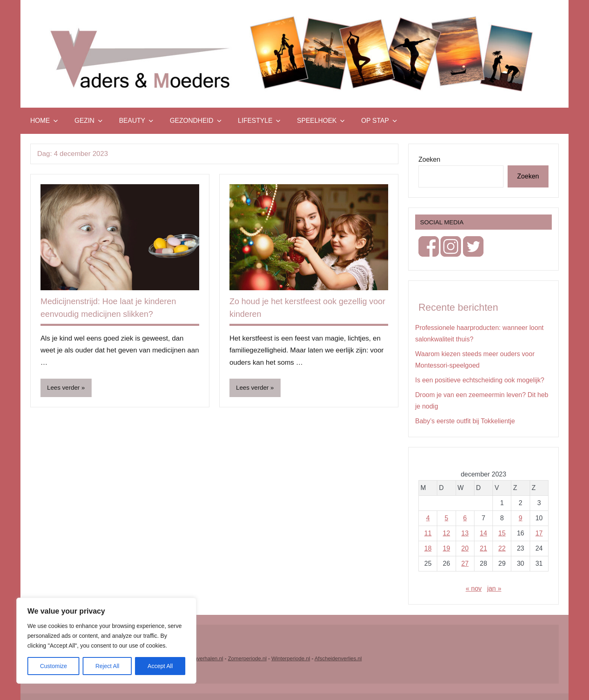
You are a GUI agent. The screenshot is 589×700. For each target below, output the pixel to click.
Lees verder (64, 388)
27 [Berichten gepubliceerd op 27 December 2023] (465, 563)
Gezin (89, 121)
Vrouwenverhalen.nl (200, 658)
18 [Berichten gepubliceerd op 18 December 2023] (428, 548)
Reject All (107, 666)
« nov (473, 588)
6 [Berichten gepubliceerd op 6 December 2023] (465, 518)
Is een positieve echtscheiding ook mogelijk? (480, 380)
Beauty (136, 121)
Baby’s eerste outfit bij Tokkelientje (465, 421)
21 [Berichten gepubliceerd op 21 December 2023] (483, 548)
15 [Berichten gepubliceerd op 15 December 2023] (502, 533)
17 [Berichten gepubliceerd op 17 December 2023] (539, 533)
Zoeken (429, 159)
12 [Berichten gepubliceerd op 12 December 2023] (447, 533)
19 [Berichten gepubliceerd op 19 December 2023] (447, 548)
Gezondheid (196, 121)
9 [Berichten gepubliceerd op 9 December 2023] (520, 518)
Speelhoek (321, 121)
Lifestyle (259, 121)
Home (44, 121)
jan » (494, 588)
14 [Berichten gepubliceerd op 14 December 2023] (483, 533)
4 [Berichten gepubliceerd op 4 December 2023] (428, 518)
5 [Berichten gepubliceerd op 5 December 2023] (446, 518)
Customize (54, 666)
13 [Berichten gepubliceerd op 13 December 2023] (465, 533)
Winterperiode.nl (291, 658)
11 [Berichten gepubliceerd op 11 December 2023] (428, 533)
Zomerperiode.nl (247, 658)
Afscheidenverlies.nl (338, 658)
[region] (106, 641)
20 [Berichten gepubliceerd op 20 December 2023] (465, 548)
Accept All (160, 666)
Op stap (379, 121)
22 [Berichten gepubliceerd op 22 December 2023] (502, 548)
